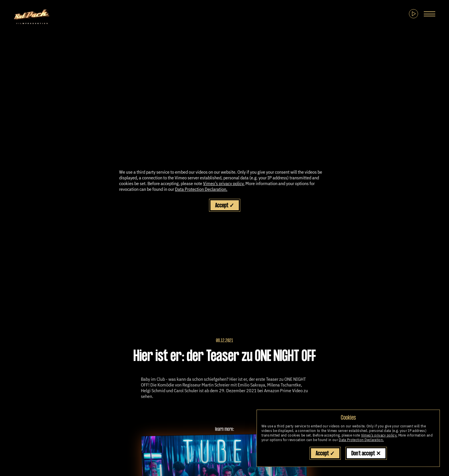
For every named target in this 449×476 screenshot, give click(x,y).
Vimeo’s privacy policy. (379, 435)
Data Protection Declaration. (361, 440)
